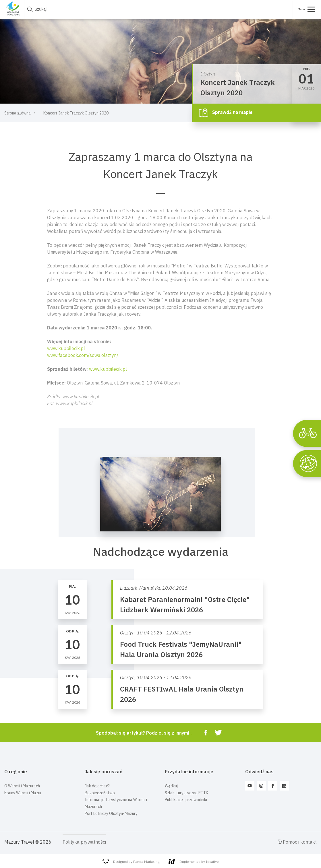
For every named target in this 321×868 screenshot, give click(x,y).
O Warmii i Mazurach (22, 786)
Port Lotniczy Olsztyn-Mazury (111, 813)
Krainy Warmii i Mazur (23, 793)
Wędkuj (171, 786)
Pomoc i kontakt (297, 842)
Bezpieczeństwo (100, 793)
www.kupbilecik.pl (66, 348)
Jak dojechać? (97, 786)
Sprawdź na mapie (226, 113)
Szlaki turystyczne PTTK (186, 793)
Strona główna (18, 113)
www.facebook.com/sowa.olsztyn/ (83, 355)
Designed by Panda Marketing (131, 862)
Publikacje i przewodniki (186, 800)
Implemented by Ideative (193, 862)
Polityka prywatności (84, 842)
